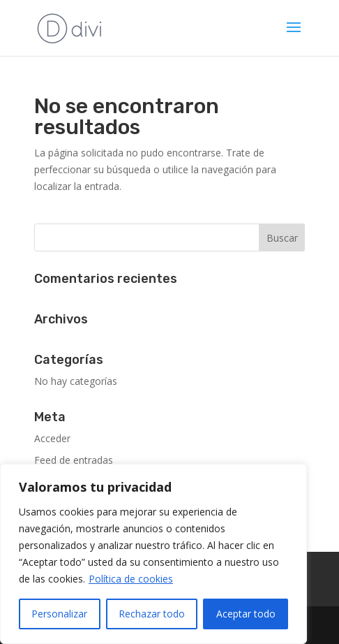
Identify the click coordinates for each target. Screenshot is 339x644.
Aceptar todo (246, 614)
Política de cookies (131, 579)
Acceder (52, 438)
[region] (153, 554)
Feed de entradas (74, 460)
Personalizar (59, 614)
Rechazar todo (152, 614)
